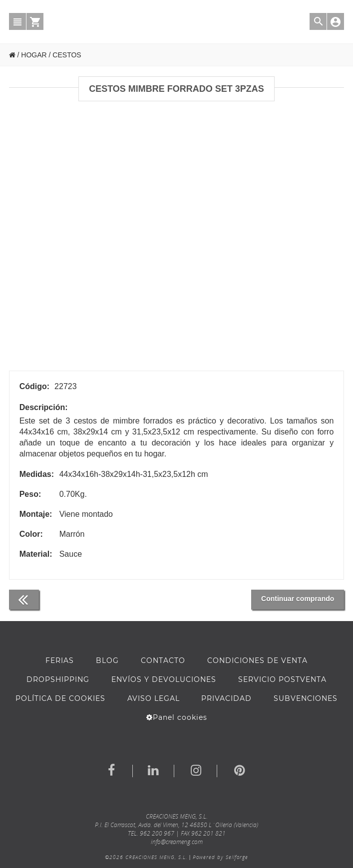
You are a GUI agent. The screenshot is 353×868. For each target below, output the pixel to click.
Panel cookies (177, 717)
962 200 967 (157, 833)
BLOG (107, 660)
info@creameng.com (177, 842)
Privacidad (226, 698)
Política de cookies (60, 698)
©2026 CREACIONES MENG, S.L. (146, 857)
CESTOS (67, 55)
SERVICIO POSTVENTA (282, 679)
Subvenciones (306, 698)
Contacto (163, 660)
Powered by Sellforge (220, 857)
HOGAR (34, 55)
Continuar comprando (298, 599)
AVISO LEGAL (154, 698)
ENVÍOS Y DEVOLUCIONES (164, 679)
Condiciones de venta (257, 660)
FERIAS (60, 660)
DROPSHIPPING (58, 679)
